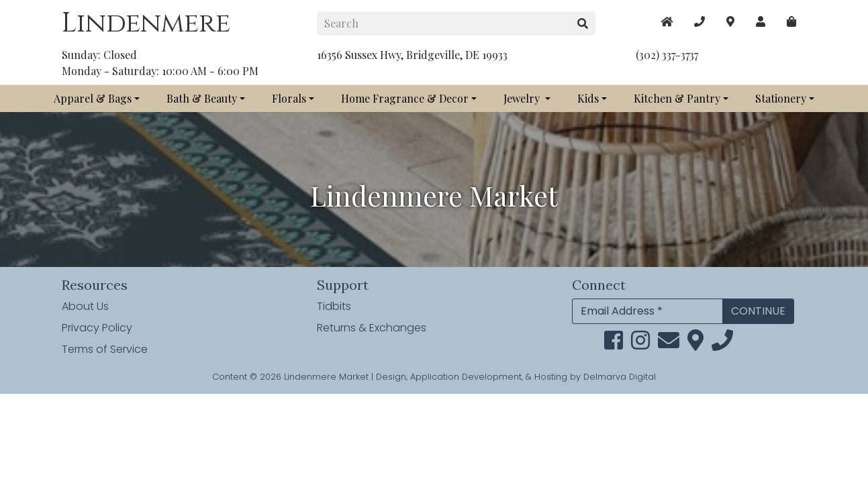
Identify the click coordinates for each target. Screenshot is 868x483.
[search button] (583, 23)
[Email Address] (647, 311)
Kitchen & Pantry (677, 98)
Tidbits (334, 306)
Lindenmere (146, 23)
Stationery (781, 98)
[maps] (791, 21)
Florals (289, 98)
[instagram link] (640, 344)
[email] (669, 344)
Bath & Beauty (202, 98)
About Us (85, 306)
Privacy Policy (97, 328)
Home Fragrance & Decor (405, 98)
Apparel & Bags (93, 98)
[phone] (722, 344)
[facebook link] (614, 344)
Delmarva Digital (620, 377)
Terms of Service (105, 349)
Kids (588, 98)
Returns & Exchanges (372, 328)
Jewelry (523, 98)
